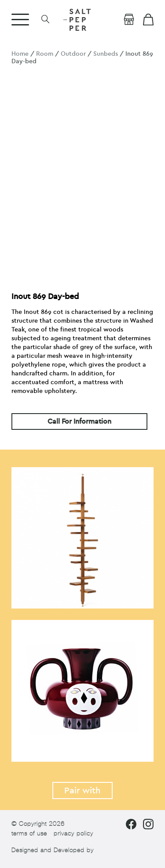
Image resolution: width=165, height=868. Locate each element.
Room (45, 54)
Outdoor (73, 54)
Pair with (82, 791)
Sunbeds (106, 54)
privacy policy (73, 834)
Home (20, 54)
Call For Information (79, 421)
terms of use (29, 834)
